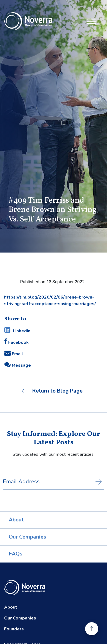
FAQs (16, 554)
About (16, 520)
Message (18, 365)
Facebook (17, 342)
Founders (14, 629)
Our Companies (28, 537)
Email (14, 353)
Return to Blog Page (52, 391)
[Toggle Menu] (91, 21)
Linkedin (17, 330)
